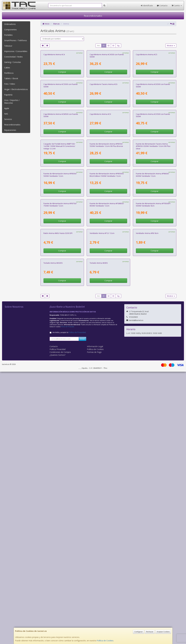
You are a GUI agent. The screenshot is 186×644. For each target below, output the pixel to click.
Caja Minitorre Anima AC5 (147, 88)
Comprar (62, 106)
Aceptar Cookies (163, 632)
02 (109, 46)
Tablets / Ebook (11, 78)
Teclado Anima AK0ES (99, 535)
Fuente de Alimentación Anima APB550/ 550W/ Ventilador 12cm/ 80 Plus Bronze (106, 281)
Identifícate (147, 6)
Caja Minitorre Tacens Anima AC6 (104, 152)
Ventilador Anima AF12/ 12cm (102, 471)
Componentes (10, 30)
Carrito (177, 6)
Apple (7, 108)
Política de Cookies (105, 641)
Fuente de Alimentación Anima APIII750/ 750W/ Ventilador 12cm (60, 409)
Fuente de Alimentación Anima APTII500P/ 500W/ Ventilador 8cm (153, 409)
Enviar (82, 611)
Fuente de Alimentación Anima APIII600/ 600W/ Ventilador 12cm (152, 345)
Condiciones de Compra (60, 624)
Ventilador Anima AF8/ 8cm (147, 471)
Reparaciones (10, 130)
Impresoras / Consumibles (16, 51)
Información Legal (95, 619)
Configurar (139, 632)
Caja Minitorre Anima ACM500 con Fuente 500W (61, 217)
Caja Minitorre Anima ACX (100, 216)
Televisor (8, 46)
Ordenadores (10, 24)
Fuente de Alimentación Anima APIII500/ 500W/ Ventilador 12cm (60, 345)
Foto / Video (10, 84)
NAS (6, 114)
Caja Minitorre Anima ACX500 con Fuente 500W (153, 217)
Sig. (118, 46)
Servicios (8, 119)
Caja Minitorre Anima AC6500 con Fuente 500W (153, 153)
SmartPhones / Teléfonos (16, 40)
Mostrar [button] (171, 46)
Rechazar (150, 632)
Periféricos (9, 73)
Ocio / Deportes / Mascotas (12, 102)
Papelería (8, 95)
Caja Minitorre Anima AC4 (54, 88)
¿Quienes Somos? (57, 627)
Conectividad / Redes (13, 57)
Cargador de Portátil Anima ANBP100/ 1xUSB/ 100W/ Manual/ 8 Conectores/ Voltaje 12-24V (59, 282)
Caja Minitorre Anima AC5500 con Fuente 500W (61, 153)
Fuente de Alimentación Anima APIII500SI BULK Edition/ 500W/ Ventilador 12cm (107, 345)
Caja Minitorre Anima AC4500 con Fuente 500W (107, 90)
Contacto (162, 6)
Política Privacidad (58, 622)
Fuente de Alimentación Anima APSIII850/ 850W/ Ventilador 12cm (107, 409)
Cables (7, 68)
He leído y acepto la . (69, 605)
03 (113, 46)
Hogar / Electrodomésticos (16, 89)
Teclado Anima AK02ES (53, 535)
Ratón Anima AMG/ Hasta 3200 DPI (58, 471)
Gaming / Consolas (13, 62)
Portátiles (8, 35)
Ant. (99, 46)
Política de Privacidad (67, 599)
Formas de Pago (94, 624)
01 (104, 46)
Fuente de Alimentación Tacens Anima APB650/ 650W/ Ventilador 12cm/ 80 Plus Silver (153, 282)
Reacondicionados (93, 16)
